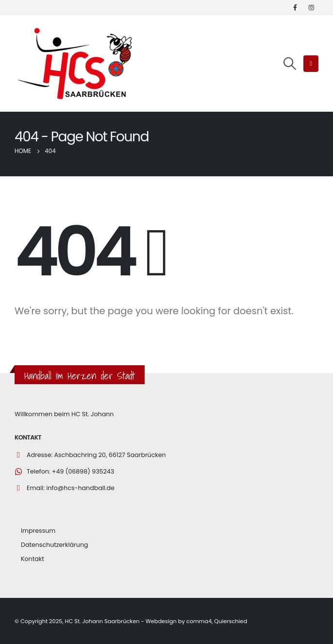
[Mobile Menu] (311, 64)
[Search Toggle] (290, 64)
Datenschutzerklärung (54, 545)
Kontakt (33, 559)
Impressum (38, 531)
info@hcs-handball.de (80, 488)
